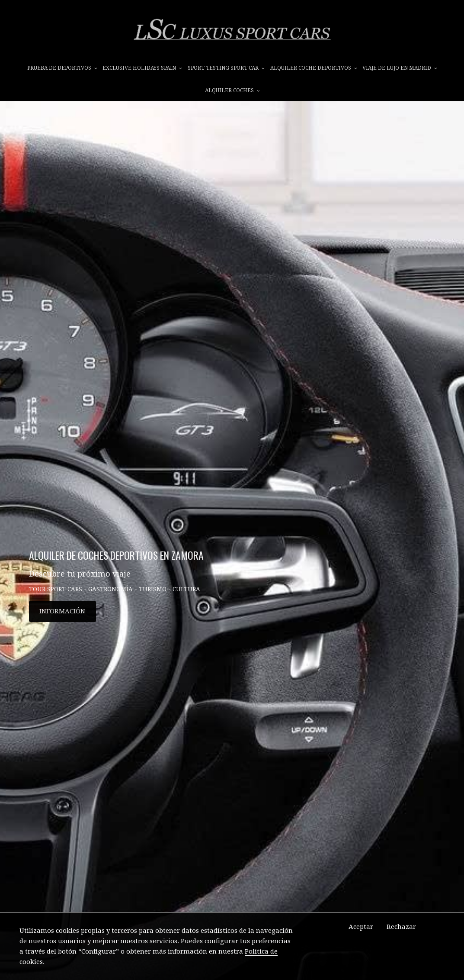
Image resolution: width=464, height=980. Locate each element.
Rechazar (401, 927)
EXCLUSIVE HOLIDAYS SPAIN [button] (142, 68)
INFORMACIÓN (62, 611)
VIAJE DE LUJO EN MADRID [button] (400, 68)
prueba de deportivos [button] (62, 68)
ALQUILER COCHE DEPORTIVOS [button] (314, 68)
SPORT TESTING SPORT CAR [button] (226, 68)
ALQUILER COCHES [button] (232, 90)
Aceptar (361, 927)
